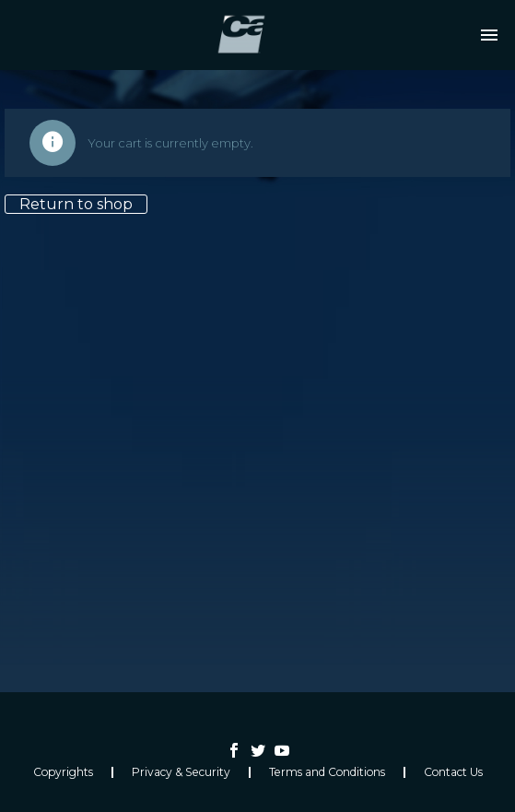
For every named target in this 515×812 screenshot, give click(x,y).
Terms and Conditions (327, 772)
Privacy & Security (181, 772)
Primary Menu (489, 35)
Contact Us (453, 772)
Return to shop (76, 204)
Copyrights (63, 772)
